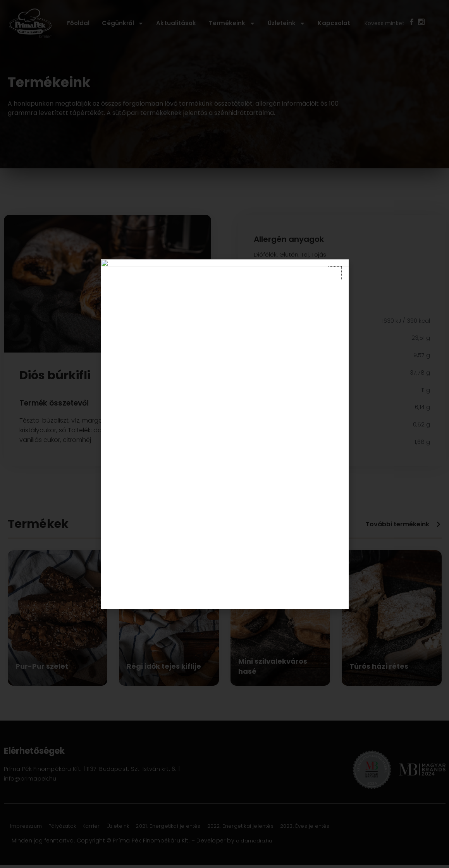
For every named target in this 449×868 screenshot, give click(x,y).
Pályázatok (72, 826)
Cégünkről (123, 23)
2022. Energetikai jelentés (270, 826)
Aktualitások (176, 23)
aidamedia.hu (256, 841)
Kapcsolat (334, 23)
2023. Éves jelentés (341, 826)
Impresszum (29, 826)
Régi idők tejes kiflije (164, 666)
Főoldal (78, 23)
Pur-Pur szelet (42, 666)
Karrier (105, 826)
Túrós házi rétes (379, 666)
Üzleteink (287, 23)
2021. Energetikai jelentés (192, 826)
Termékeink (232, 23)
